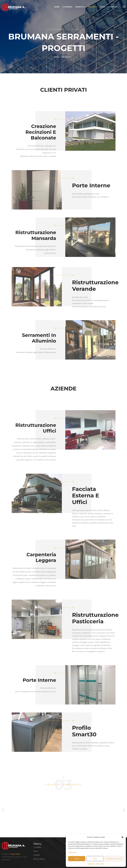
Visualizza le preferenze (114, 859)
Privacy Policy (100, 864)
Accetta (77, 859)
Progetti (92, 7)
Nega (95, 859)
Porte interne (91, 185)
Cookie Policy (91, 864)
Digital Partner (16, 854)
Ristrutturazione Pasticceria (95, 618)
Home (57, 7)
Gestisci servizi (72, 852)
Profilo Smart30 (84, 731)
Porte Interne (39, 680)
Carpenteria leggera (41, 557)
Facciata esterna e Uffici (86, 496)
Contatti (113, 7)
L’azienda (67, 7)
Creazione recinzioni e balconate (41, 132)
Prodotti (80, 7)
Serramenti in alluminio (39, 338)
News (103, 7)
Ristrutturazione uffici (36, 428)
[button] (122, 837)
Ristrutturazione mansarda (36, 235)
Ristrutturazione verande (95, 286)
